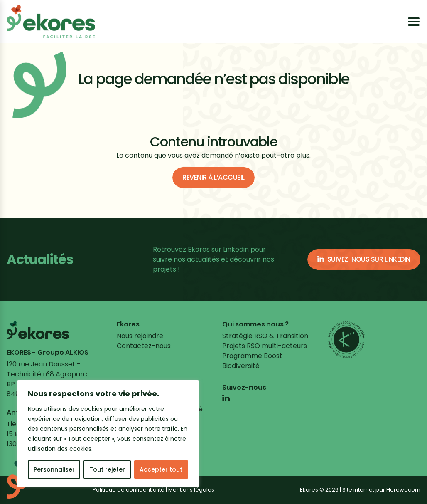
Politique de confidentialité (129, 490)
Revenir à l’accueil (213, 177)
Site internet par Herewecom (381, 490)
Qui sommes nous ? (255, 324)
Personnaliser (54, 469)
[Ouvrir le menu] (414, 22)
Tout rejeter (107, 469)
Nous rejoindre (140, 336)
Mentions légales (191, 490)
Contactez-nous (144, 346)
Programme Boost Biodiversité (252, 361)
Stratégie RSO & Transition (265, 336)
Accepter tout (161, 469)
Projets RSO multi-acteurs (265, 346)
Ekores (128, 324)
